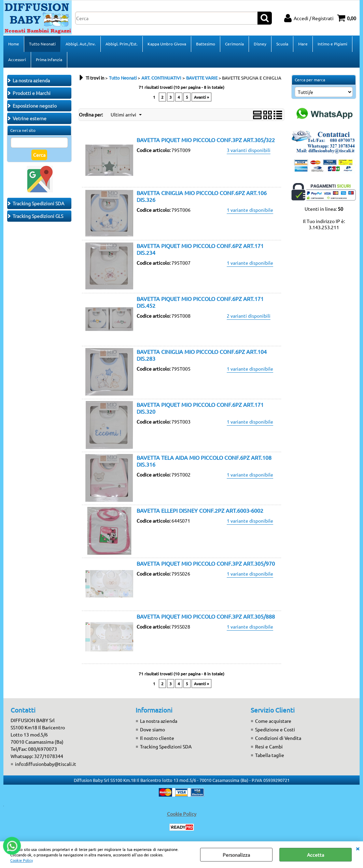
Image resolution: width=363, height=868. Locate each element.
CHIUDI (358, 848)
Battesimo (206, 44)
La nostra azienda (159, 721)
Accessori (17, 59)
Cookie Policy (22, 860)
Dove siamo (152, 729)
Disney (260, 44)
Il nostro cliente (157, 738)
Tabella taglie (270, 755)
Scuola (282, 44)
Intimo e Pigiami (332, 44)
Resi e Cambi (269, 746)
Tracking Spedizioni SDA (166, 746)
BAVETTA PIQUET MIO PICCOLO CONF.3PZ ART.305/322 (206, 140)
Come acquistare (273, 721)
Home (14, 44)
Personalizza (236, 855)
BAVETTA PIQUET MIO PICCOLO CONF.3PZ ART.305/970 (206, 563)
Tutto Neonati (42, 44)
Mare (303, 44)
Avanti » (201, 97)
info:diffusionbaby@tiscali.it (46, 764)
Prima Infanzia (49, 59)
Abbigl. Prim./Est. (122, 44)
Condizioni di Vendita (278, 738)
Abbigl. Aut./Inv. (81, 44)
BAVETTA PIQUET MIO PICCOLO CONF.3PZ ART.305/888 (206, 616)
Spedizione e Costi (275, 729)
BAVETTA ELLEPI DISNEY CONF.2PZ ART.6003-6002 (200, 510)
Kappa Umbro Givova (167, 44)
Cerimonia (234, 44)
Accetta (316, 855)
